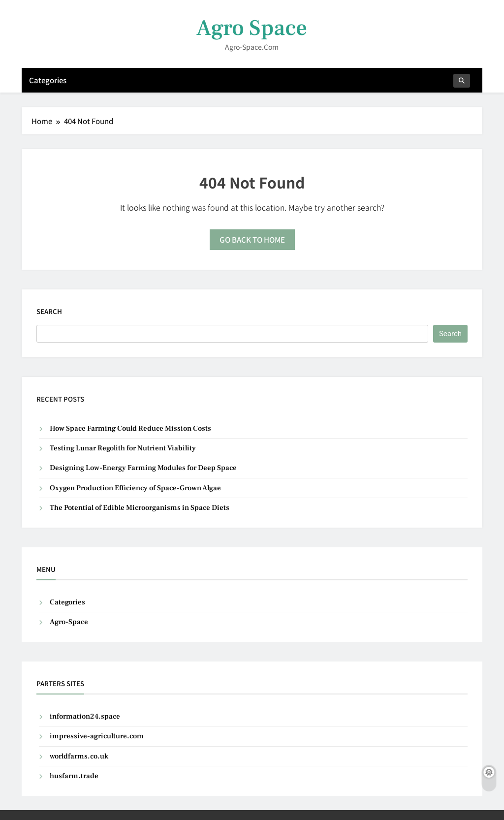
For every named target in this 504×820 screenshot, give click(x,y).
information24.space (85, 716)
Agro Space (252, 28)
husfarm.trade (74, 776)
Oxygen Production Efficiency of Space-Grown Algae (135, 488)
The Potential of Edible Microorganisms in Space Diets (140, 508)
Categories (48, 80)
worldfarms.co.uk (79, 756)
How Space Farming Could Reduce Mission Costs (130, 428)
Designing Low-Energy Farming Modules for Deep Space (143, 468)
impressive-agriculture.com (97, 736)
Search (49, 311)
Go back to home (252, 239)
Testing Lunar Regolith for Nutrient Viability (123, 448)
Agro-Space (69, 622)
